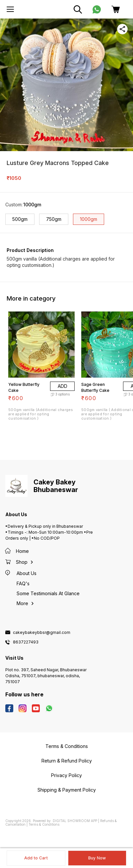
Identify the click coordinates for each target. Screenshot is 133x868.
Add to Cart (36, 858)
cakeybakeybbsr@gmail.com (42, 633)
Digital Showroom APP (75, 821)
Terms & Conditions (44, 824)
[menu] (10, 9)
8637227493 (26, 642)
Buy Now (97, 858)
